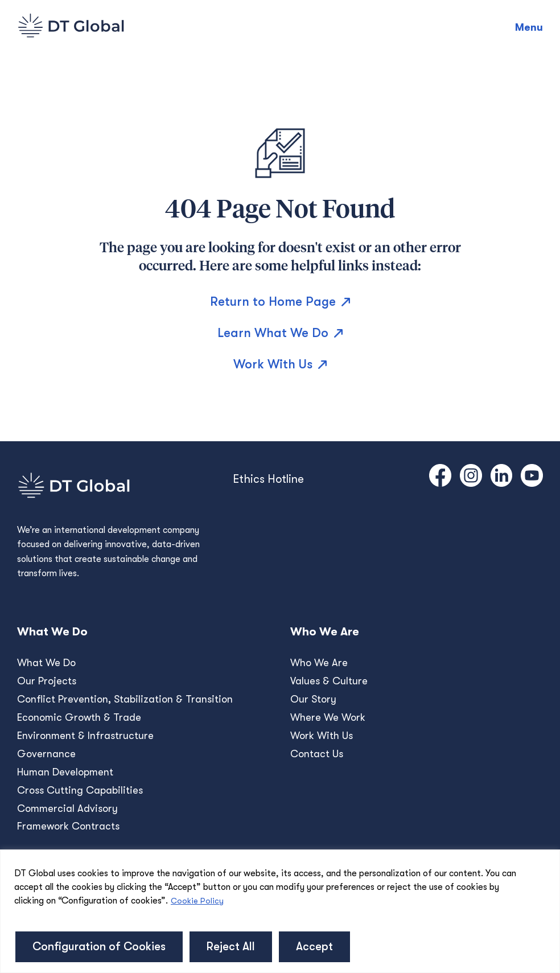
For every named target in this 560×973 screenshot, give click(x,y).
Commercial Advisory (67, 808)
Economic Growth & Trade (79, 717)
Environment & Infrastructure (85, 736)
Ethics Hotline (268, 479)
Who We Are (319, 663)
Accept (314, 947)
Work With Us (322, 736)
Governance (46, 754)
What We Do (46, 663)
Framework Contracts (68, 826)
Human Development (65, 772)
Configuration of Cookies (99, 947)
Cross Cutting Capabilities (80, 790)
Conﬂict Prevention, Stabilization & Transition (125, 699)
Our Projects (47, 681)
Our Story (313, 699)
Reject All (231, 947)
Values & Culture (329, 681)
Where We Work (328, 717)
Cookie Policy (197, 901)
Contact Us (317, 754)
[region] (280, 911)
